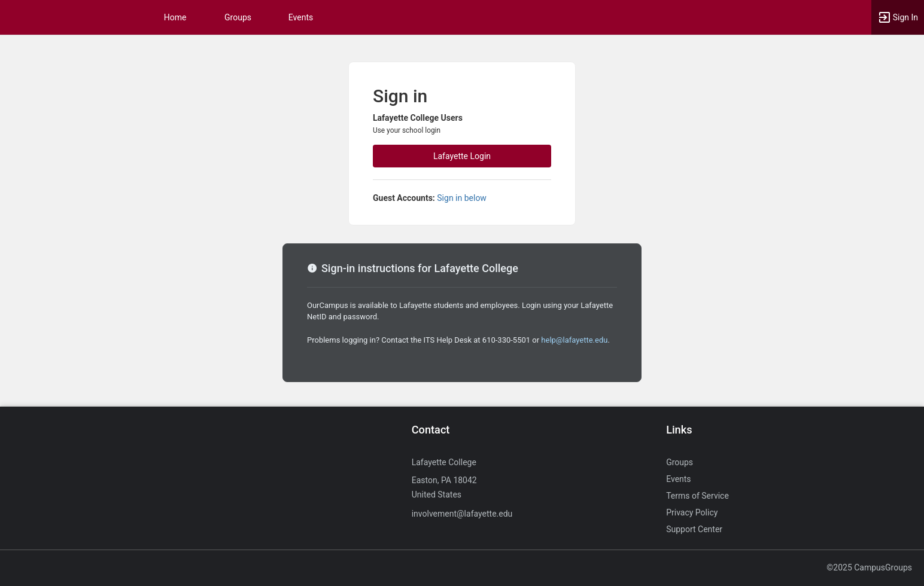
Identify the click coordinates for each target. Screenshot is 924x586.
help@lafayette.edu (574, 340)
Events (301, 17)
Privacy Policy (692, 512)
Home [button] (175, 17)
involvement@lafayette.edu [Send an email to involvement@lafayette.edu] (462, 514)
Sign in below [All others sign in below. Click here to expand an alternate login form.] (462, 198)
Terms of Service (697, 496)
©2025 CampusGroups (869, 567)
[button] (898, 17)
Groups (238, 17)
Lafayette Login (462, 156)
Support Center (694, 529)
